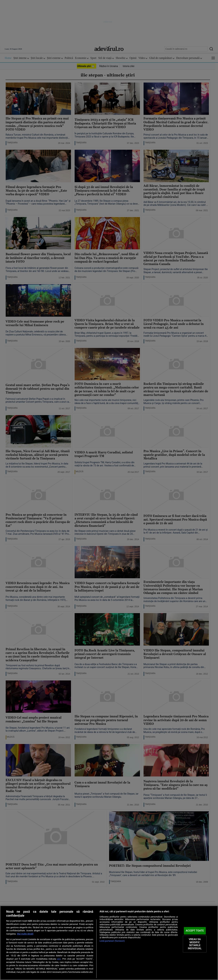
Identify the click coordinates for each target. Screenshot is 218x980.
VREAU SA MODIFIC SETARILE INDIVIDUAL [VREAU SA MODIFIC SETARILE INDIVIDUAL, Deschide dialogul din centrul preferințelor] (195, 944)
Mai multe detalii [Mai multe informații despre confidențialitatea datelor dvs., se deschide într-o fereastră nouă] (25, 934)
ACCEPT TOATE (195, 931)
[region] (109, 943)
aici (59, 959)
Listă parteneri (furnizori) (112, 941)
